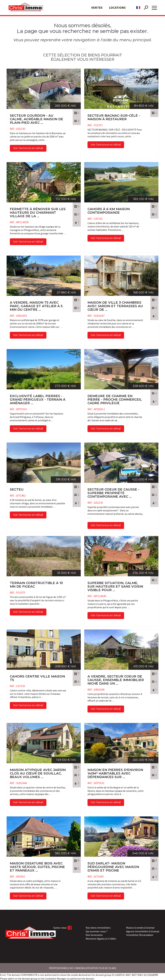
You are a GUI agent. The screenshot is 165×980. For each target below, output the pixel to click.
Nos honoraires (94, 935)
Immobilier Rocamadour (140, 935)
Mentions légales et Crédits (101, 938)
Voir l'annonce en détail (28, 148)
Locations (117, 7)
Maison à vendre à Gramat (140, 927)
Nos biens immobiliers (98, 927)
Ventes (97, 7)
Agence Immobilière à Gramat (143, 931)
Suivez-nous (63, 927)
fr (138, 8)
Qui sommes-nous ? (97, 931)
